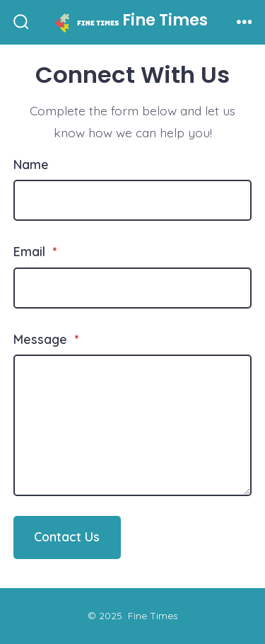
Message (46, 339)
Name (31, 164)
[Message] (133, 425)
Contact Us (67, 536)
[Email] (133, 288)
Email (35, 251)
